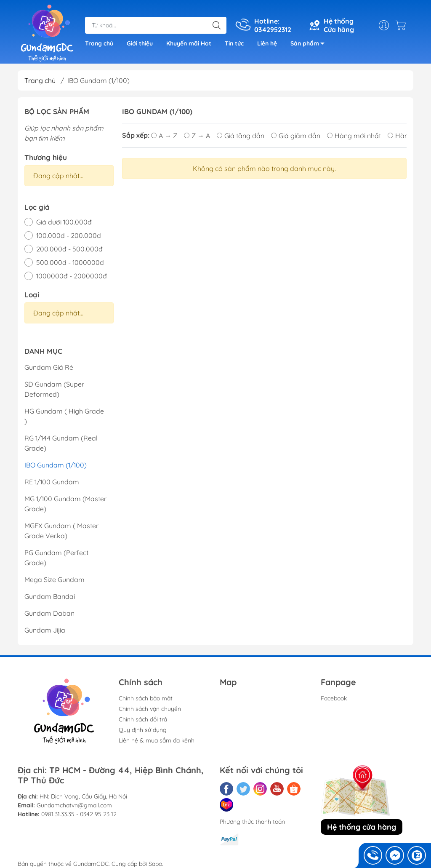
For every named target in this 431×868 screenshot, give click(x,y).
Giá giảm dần (296, 135)
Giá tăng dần (241, 135)
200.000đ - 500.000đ (69, 249)
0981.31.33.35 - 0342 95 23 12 (79, 814)
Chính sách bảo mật (146, 698)
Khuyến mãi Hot (189, 43)
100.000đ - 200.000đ (69, 235)
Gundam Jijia (45, 630)
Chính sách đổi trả (143, 719)
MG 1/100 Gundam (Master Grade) (65, 504)
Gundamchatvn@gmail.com (74, 805)
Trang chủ (99, 43)
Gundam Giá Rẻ (49, 367)
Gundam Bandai (50, 596)
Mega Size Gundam (55, 580)
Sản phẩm (310, 45)
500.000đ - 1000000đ (70, 262)
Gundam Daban (49, 613)
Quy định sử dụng (143, 730)
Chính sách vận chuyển (150, 709)
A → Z (164, 135)
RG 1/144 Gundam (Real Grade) (61, 443)
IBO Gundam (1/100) (56, 465)
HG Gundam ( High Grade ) (64, 416)
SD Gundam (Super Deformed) (54, 389)
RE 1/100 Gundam (52, 482)
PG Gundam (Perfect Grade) (56, 558)
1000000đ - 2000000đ (72, 276)
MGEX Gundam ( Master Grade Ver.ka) (61, 531)
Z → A (197, 135)
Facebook (334, 698)
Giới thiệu (140, 43)
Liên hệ (267, 43)
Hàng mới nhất (354, 135)
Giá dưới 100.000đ (64, 222)
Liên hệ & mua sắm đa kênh (157, 740)
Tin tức (234, 43)
